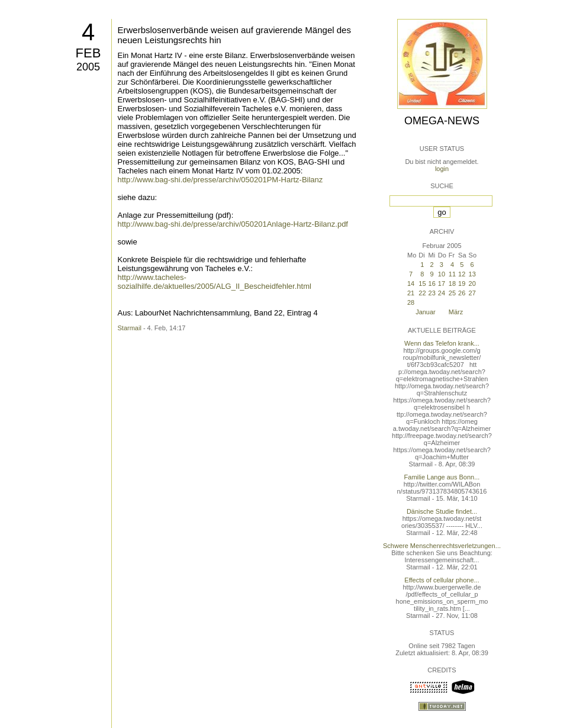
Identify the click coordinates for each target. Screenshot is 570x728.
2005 (88, 67)
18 (452, 284)
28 (411, 302)
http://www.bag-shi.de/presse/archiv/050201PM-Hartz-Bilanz (220, 180)
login (442, 169)
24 (442, 293)
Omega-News (442, 121)
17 (442, 284)
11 (452, 274)
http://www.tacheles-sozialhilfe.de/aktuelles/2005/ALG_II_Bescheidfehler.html (215, 282)
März (456, 312)
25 (452, 293)
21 (411, 293)
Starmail (130, 328)
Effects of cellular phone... (442, 580)
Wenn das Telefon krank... (442, 343)
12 (462, 274)
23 (432, 293)
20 (472, 284)
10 (442, 274)
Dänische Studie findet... (442, 511)
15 (422, 284)
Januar (426, 312)
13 (472, 274)
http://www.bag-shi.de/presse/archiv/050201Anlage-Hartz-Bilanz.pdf (233, 224)
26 (462, 293)
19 (462, 284)
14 (411, 284)
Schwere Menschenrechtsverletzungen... (442, 546)
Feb (88, 53)
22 (422, 293)
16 (432, 284)
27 (472, 293)
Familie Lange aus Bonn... (442, 477)
